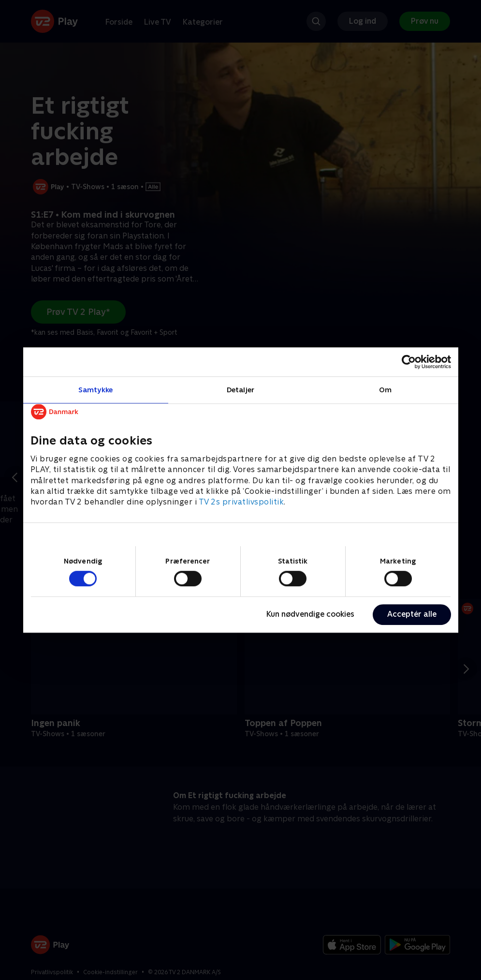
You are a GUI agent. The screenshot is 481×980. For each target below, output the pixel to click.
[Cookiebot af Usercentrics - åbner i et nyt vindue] (409, 362)
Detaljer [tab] (240, 390)
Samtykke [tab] (95, 390)
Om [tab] (385, 390)
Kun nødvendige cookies (310, 614)
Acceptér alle (412, 614)
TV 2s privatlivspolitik (241, 502)
